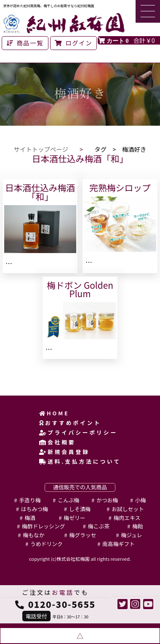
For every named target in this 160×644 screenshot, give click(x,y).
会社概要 (57, 442)
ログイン (74, 43)
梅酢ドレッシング (43, 526)
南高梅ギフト (119, 544)
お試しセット (128, 509)
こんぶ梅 (68, 500)
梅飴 (138, 526)
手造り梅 (30, 500)
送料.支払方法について (80, 461)
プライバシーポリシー (78, 432)
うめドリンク (47, 544)
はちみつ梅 (35, 509)
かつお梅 (107, 500)
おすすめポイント (70, 423)
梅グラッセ (83, 535)
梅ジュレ (131, 535)
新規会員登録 (64, 452)
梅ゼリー (74, 518)
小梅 (141, 500)
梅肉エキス (127, 518)
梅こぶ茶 (99, 526)
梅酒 (30, 518)
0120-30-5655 (62, 604)
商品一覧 (25, 43)
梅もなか (33, 535)
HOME (54, 413)
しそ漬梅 (80, 509)
